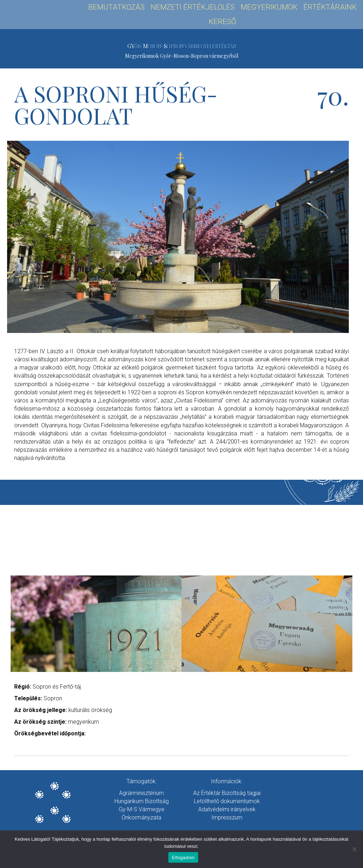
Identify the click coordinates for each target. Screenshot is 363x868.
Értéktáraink (330, 7)
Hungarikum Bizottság (142, 801)
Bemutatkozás (116, 7)
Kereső (222, 22)
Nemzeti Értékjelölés (193, 7)
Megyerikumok (269, 7)
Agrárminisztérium (141, 793)
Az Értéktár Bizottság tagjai (227, 793)
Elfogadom (183, 858)
